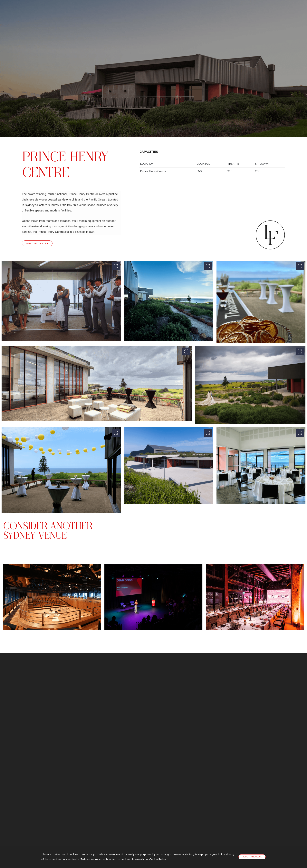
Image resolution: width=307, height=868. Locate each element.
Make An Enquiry (37, 243)
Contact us (50, 741)
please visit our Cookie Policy (148, 859)
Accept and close (252, 857)
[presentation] (8, 587)
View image (52, 587)
